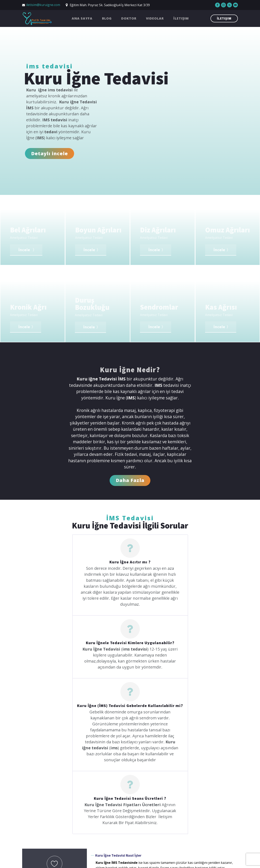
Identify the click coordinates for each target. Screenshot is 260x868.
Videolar (155, 18)
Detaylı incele (50, 153)
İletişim (181, 18)
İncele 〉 (27, 250)
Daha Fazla (130, 480)
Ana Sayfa (82, 18)
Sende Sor (55, 779)
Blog (107, 18)
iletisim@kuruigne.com (43, 5)
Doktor (129, 18)
